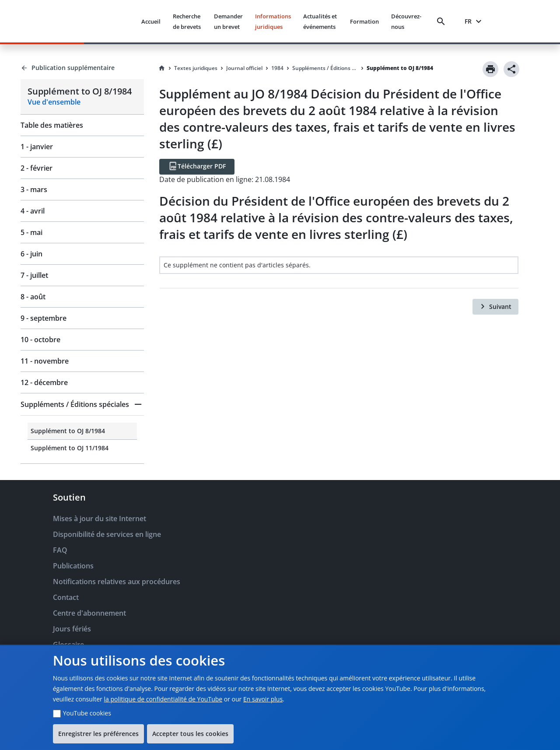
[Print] (490, 69)
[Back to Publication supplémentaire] (82, 68)
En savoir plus (263, 699)
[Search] (443, 21)
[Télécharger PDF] (197, 167)
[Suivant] (495, 307)
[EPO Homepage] (101, 21)
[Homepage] (162, 68)
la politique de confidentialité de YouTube (163, 699)
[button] (82, 404)
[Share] (511, 69)
